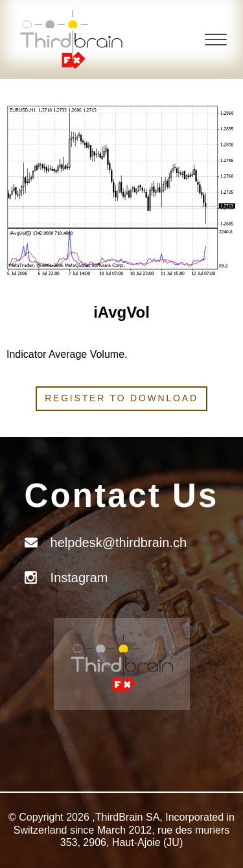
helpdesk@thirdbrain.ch (119, 543)
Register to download (121, 398)
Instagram (79, 578)
